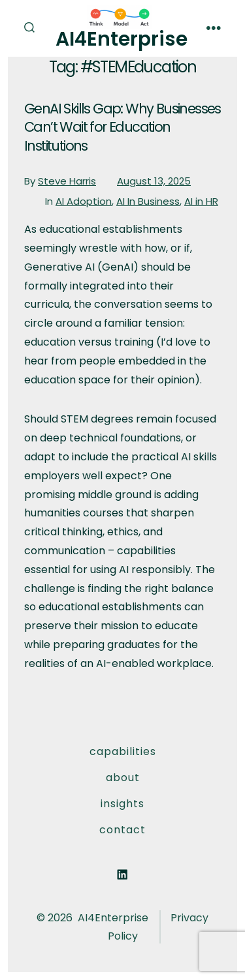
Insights (122, 804)
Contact (122, 830)
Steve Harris (67, 181)
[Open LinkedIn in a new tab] (123, 875)
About (123, 778)
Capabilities (123, 751)
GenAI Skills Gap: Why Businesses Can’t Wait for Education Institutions (122, 127)
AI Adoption (84, 201)
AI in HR (201, 201)
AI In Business (148, 201)
